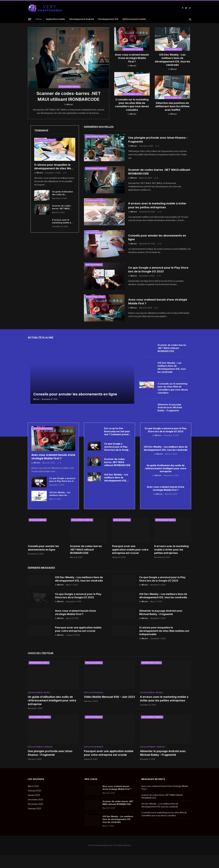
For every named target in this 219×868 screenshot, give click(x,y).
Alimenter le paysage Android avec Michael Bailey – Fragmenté (170, 408)
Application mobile (56, 19)
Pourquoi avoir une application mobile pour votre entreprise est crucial (130, 550)
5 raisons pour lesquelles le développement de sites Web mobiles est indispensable (53, 167)
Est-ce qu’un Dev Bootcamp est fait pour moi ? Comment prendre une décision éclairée (117, 433)
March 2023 (33, 799)
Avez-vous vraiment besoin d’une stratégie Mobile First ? (132, 58)
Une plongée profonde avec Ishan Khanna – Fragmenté (159, 140)
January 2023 (34, 808)
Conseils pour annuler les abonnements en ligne (158, 238)
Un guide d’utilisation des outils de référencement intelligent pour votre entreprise (63, 194)
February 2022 (34, 821)
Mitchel (70, 105)
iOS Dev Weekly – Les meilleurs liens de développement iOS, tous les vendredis (172, 60)
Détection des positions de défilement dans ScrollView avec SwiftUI (172, 106)
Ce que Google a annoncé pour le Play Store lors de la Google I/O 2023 (159, 270)
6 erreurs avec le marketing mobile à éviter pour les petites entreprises (63, 222)
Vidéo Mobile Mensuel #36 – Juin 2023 (109, 710)
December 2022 (35, 813)
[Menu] (30, 19)
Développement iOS (108, 19)
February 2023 (34, 804)
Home (39, 19)
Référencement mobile (134, 19)
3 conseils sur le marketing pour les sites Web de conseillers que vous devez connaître (132, 105)
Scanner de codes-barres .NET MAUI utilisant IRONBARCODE (69, 97)
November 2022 (35, 817)
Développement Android (82, 19)
